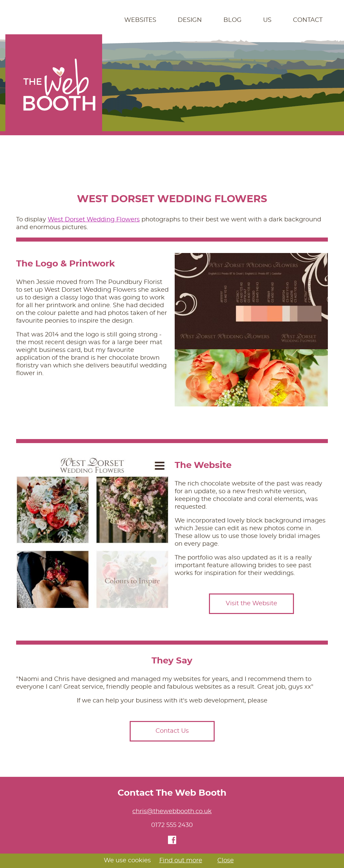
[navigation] (172, 20)
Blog (232, 20)
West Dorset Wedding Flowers (94, 220)
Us (267, 20)
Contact (308, 20)
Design (190, 20)
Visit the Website (251, 604)
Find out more (181, 861)
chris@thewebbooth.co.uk (172, 811)
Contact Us (172, 731)
